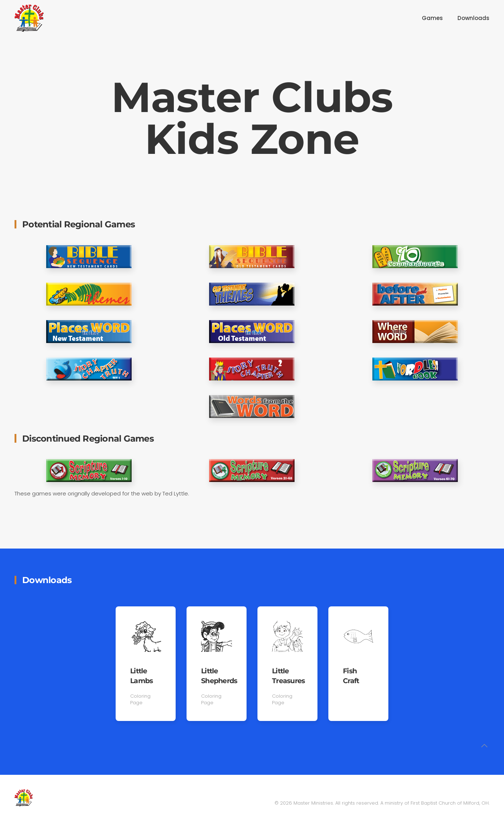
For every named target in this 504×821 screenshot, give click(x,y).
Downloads (473, 18)
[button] (484, 747)
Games (432, 18)
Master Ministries (313, 803)
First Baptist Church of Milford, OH (450, 803)
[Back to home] (29, 18)
